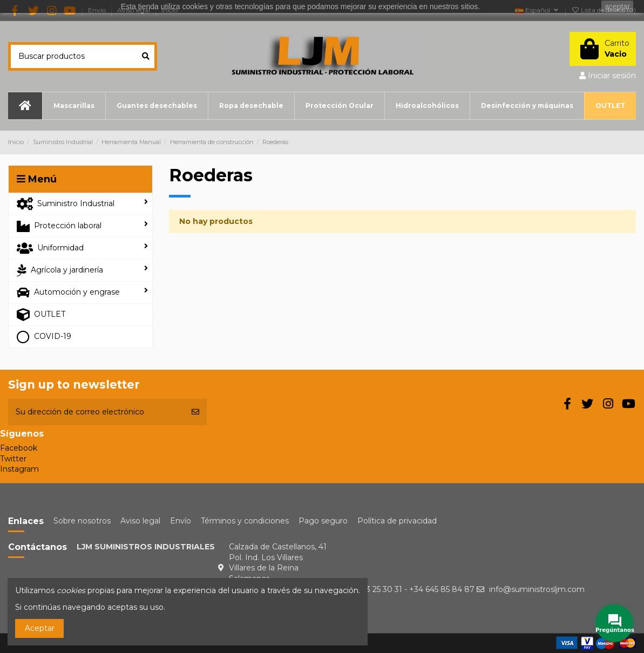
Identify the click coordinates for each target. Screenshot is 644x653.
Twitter (13, 459)
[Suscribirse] (195, 412)
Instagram (19, 469)
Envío (181, 521)
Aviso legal (140, 521)
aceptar (617, 6)
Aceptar (40, 628)
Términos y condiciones (245, 521)
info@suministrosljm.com (537, 589)
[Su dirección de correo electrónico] (96, 412)
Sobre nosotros (82, 521)
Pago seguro (323, 521)
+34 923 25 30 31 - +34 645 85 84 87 (408, 589)
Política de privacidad (397, 521)
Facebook (19, 448)
